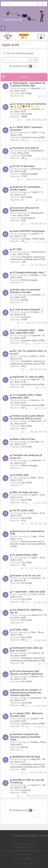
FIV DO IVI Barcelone (23, 166)
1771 (39, 796)
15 (42, 503)
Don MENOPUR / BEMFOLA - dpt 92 (27, 611)
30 (35, 408)
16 (45, 503)
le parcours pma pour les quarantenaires (25, 209)
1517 (34, 323)
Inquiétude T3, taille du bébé (28, 377)
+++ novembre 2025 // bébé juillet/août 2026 (26, 396)
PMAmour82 (37, 213)
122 (36, 568)
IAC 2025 (17, 249)
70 (39, 343)
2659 (44, 120)
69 (35, 343)
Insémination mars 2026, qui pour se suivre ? (26, 649)
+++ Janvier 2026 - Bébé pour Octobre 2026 (27, 715)
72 (45, 343)
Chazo (34, 132)
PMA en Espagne (30, 174)
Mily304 (35, 676)
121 (32, 568)
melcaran (36, 109)
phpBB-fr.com (30, 858)
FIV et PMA (27, 93)
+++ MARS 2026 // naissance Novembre (26, 128)
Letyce (34, 513)
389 (32, 432)
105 (36, 772)
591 (40, 369)
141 (36, 265)
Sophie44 (36, 335)
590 (36, 369)
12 (45, 141)
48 (45, 602)
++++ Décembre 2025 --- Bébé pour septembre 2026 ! (27, 331)
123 (40, 568)
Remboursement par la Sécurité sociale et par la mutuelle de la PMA (28, 544)
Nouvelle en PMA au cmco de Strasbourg (27, 781)
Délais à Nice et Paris (24, 439)
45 (35, 602)
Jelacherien (36, 169)
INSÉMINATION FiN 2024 (26, 757)
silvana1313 (37, 615)
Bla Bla (25, 300)
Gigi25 (34, 557)
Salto (34, 478)
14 (45, 242)
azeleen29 (36, 460)
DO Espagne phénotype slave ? (29, 272)
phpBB (21, 851)
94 (39, 640)
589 (32, 369)
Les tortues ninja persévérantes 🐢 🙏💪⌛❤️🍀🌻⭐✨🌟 (28, 105)
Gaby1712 (36, 785)
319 (32, 524)
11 (42, 141)
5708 (28, 179)
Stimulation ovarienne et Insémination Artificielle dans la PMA (28, 258)
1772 (44, 796)
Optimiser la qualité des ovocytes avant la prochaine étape (25, 737)
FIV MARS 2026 (20, 475)
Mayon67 (36, 379)
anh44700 (36, 295)
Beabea (35, 275)
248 (32, 224)
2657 (34, 120)
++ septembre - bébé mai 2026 (29, 592)
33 (39, 159)
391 (40, 432)
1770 (34, 796)
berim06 (35, 442)
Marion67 (36, 88)
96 (45, 640)
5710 (39, 179)
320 (36, 524)
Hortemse (36, 578)
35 (45, 159)
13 (42, 242)
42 (35, 706)
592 (45, 369)
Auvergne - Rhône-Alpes (33, 239)
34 (42, 159)
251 (45, 224)
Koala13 (35, 719)
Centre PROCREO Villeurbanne (28, 231)
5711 (44, 179)
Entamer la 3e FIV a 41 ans (26, 575)
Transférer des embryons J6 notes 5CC (26, 456)
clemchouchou (38, 252)
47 (42, 602)
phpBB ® (30, 844)
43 (39, 706)
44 (42, 706)
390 (36, 432)
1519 (44, 323)
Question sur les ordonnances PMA (27, 532)
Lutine (34, 594)
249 (36, 224)
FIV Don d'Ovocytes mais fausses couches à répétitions (26, 673)
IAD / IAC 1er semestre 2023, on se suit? (28, 352)
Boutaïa (35, 312)
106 (40, 772)
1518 (39, 323)
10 (39, 141)
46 (39, 602)
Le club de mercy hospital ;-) (27, 309)
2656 (28, 120)
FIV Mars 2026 (20, 630)
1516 (28, 323)
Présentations (28, 218)
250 (40, 224)
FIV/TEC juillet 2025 (23, 510)
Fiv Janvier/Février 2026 (25, 555)
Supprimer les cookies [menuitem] (26, 835)
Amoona (35, 400)
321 (40, 524)
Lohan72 (35, 653)
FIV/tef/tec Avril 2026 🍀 (26, 148)
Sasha (34, 495)
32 (35, 159)
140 (32, 265)
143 (45, 265)
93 (35, 640)
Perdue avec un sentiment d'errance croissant (25, 291)
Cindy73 (35, 192)
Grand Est (26, 317)
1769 (28, 796)
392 (45, 432)
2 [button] (34, 66)
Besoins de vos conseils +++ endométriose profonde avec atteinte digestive (26, 692)
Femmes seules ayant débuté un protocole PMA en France (27, 417)
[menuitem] (18, 847)
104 (32, 772)
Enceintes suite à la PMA (33, 137)
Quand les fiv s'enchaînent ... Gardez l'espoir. (26, 188)
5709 (34, 179)
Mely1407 (36, 759)
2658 (39, 120)
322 (45, 524)
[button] (37, 66)
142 (40, 265)
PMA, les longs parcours (25, 492)
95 (42, 640)
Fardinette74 (37, 151)
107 (45, 772)
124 (45, 568)
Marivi (34, 356)
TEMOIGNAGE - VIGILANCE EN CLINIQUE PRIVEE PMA (28, 84)
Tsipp (34, 536)
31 (39, 408)
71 (42, 343)
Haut (45, 835)
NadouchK (36, 421)
